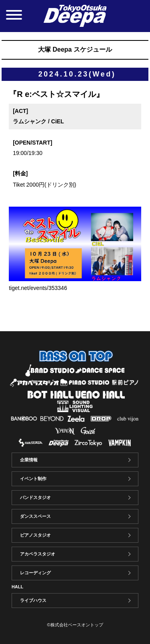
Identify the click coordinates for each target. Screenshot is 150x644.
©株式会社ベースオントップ (75, 625)
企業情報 (29, 460)
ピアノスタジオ (35, 535)
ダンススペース (35, 516)
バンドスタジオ (35, 497)
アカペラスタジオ (38, 554)
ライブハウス (33, 600)
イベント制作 (33, 479)
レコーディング (35, 573)
